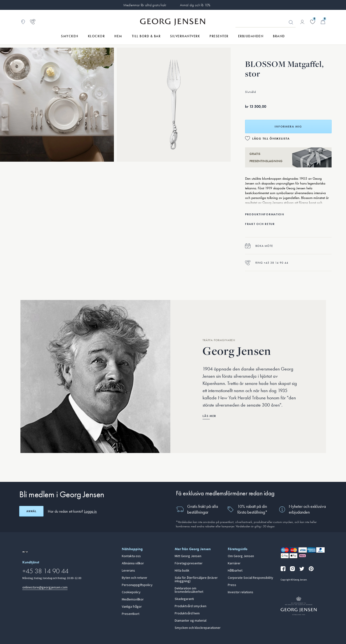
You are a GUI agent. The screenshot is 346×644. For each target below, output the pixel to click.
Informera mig (288, 127)
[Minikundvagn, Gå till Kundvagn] (323, 22)
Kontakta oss (131, 556)
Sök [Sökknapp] (291, 22)
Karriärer (234, 563)
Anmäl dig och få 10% (195, 5)
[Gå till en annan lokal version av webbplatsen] (25, 552)
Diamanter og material (191, 621)
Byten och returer (135, 578)
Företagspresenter (189, 563)
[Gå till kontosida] (302, 22)
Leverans (128, 571)
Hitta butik (182, 571)
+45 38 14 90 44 (45, 571)
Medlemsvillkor (133, 599)
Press (232, 585)
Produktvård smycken (191, 606)
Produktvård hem (187, 613)
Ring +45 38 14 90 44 (267, 263)
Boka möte (259, 246)
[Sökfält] (266, 22)
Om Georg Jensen (241, 556)
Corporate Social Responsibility (250, 578)
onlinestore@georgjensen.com (45, 587)
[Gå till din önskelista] (313, 22)
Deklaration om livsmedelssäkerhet (189, 590)
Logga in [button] (90, 511)
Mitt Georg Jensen (188, 556)
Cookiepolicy (131, 592)
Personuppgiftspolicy (137, 585)
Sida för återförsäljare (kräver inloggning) (196, 580)
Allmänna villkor (133, 563)
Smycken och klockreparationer (198, 628)
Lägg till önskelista (271, 139)
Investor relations (241, 592)
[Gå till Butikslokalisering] (23, 22)
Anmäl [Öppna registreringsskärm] (31, 511)
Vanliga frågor (132, 607)
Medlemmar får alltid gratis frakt (145, 5)
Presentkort (131, 614)
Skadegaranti (184, 599)
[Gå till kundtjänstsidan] (33, 22)
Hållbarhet (235, 571)
